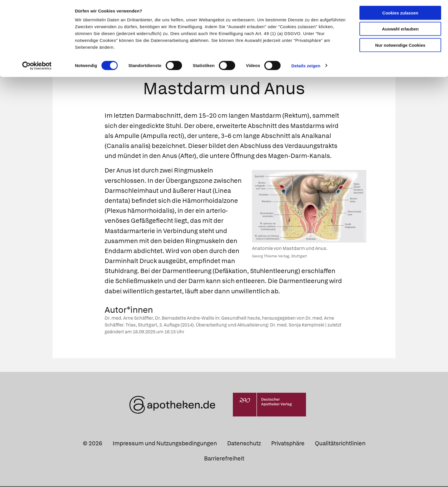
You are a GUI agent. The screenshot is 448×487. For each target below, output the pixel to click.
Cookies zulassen (400, 14)
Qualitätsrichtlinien (340, 444)
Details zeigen (306, 67)
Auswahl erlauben (400, 30)
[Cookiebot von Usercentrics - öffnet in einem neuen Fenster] (37, 67)
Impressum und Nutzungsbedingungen (165, 444)
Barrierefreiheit (224, 459)
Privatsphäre (288, 444)
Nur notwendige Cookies (400, 46)
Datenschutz (244, 444)
